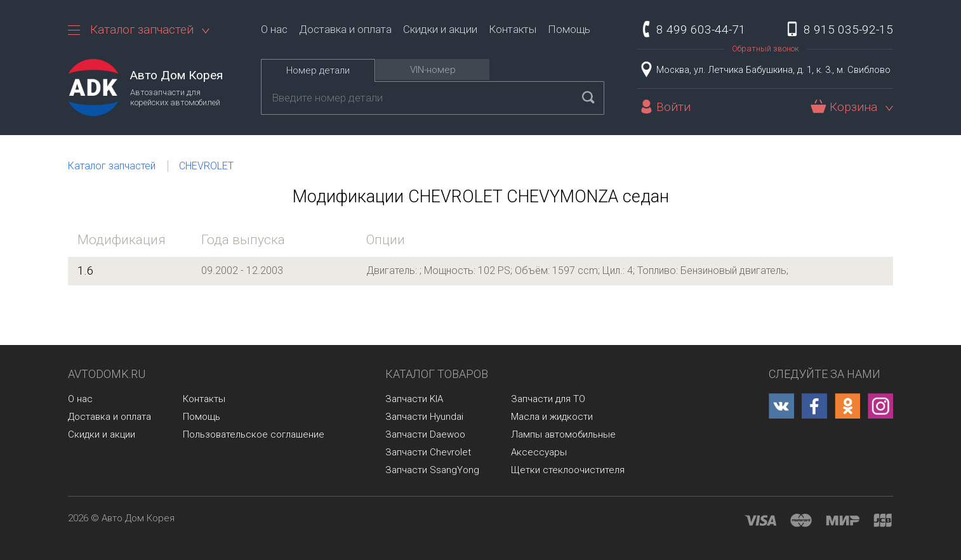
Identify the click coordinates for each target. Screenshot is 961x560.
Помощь (569, 29)
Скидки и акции (440, 29)
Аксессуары (539, 452)
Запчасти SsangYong (432, 470)
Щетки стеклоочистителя (568, 470)
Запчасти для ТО (548, 399)
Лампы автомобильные (563, 434)
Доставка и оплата (345, 29)
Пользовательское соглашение (254, 434)
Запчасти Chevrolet (428, 452)
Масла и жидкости (552, 417)
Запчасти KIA (414, 399)
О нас (274, 29)
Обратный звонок (765, 49)
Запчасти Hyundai (424, 417)
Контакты (513, 29)
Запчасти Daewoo (425, 434)
